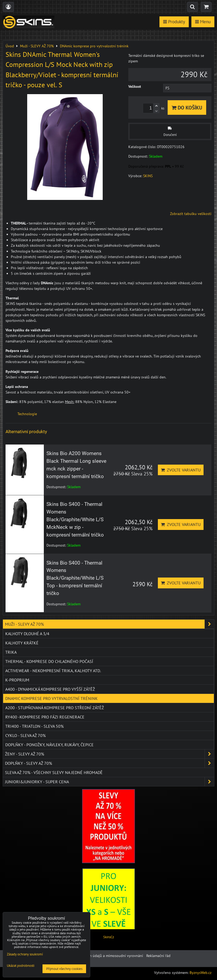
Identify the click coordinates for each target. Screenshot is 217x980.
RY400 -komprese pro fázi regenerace (45, 717)
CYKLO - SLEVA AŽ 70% (25, 735)
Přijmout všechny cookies (64, 969)
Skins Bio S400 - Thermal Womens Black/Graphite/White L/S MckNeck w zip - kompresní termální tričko (75, 519)
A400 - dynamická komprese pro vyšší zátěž (50, 689)
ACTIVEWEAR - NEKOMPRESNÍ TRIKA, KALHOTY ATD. (53, 671)
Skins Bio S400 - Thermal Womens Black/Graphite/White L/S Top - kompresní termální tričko (75, 578)
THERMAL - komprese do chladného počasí (49, 661)
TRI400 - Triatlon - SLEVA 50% (34, 726)
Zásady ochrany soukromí (25, 954)
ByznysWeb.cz (201, 973)
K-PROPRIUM (17, 680)
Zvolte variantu (181, 470)
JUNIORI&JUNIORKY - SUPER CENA (110, 782)
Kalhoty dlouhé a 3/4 (27, 634)
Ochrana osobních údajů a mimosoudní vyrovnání (103, 956)
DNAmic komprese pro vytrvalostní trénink (51, 698)
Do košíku (187, 107)
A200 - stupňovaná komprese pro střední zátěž (55, 708)
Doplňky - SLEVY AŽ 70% (110, 763)
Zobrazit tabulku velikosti (191, 214)
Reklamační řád (158, 956)
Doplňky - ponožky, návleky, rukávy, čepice (49, 745)
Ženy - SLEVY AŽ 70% (110, 754)
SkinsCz (109, 937)
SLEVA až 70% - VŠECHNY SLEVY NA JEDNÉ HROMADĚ (54, 772)
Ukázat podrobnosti (21, 966)
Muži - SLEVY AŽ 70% (110, 624)
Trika (11, 652)
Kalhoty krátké (22, 643)
